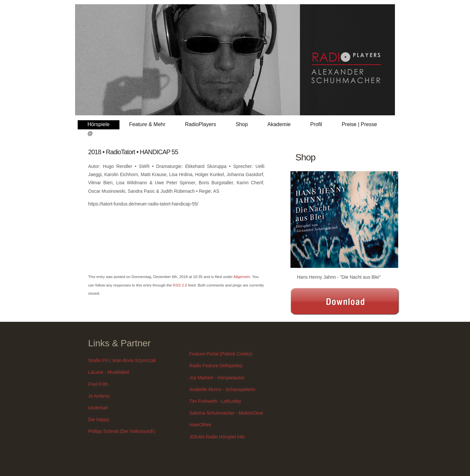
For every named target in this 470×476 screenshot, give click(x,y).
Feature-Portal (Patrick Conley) (221, 354)
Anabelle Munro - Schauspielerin (222, 389)
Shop (242, 124)
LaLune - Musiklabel (109, 372)
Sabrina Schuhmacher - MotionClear (226, 413)
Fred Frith (98, 384)
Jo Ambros (99, 396)
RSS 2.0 (180, 285)
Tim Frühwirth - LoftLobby (215, 401)
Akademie (279, 124)
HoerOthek (200, 425)
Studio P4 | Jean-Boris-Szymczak (122, 360)
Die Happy (99, 419)
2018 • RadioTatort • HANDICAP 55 (133, 152)
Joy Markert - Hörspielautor (217, 378)
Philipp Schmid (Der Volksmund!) (122, 431)
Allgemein (242, 277)
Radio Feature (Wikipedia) (216, 366)
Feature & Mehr (147, 124)
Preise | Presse (359, 124)
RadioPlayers (201, 124)
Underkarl (98, 408)
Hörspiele (99, 124)
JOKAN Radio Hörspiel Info (217, 437)
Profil (316, 124)
